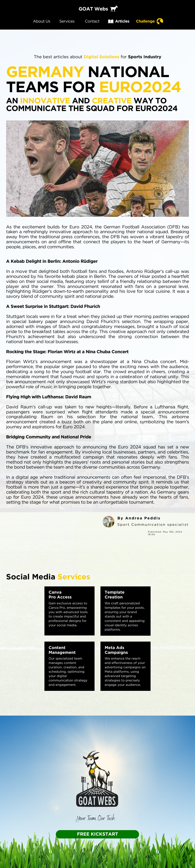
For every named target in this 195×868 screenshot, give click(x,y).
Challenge (145, 21)
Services (67, 21)
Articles (122, 21)
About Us (42, 21)
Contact (92, 21)
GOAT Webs (93, 9)
